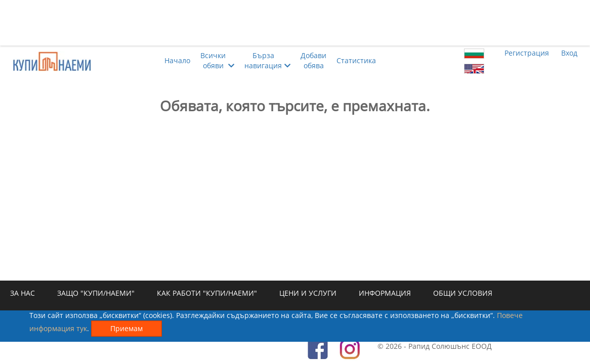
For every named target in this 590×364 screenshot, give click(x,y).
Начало (177, 60)
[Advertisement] (295, 23)
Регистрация (527, 53)
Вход (569, 53)
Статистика (356, 60)
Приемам (127, 328)
